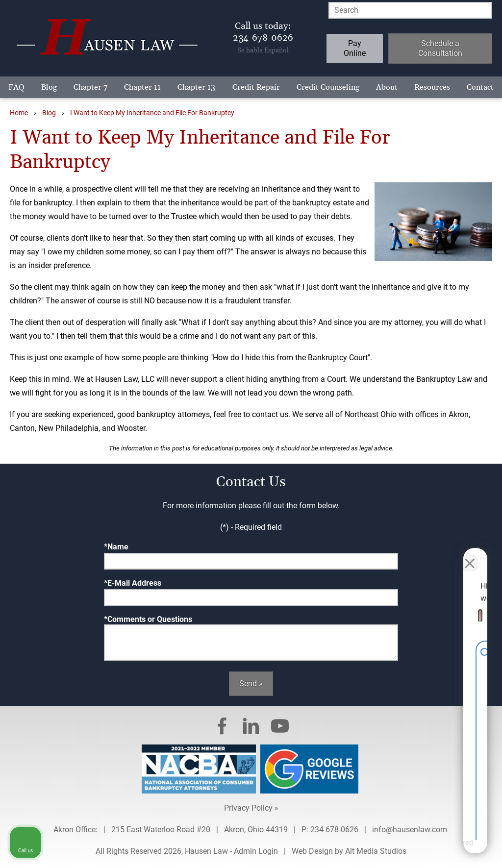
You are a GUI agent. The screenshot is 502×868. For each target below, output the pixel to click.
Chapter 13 (196, 87)
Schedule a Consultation (440, 48)
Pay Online (355, 48)
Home (19, 113)
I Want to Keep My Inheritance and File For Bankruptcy (152, 113)
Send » (251, 683)
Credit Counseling (328, 87)
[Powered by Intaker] (419, 847)
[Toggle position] (449, 555)
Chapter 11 (142, 87)
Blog (49, 87)
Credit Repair (256, 87)
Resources (432, 87)
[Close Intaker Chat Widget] (470, 555)
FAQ (16, 87)
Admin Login (256, 851)
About (387, 87)
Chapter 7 (90, 87)
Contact (480, 87)
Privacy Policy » (251, 808)
